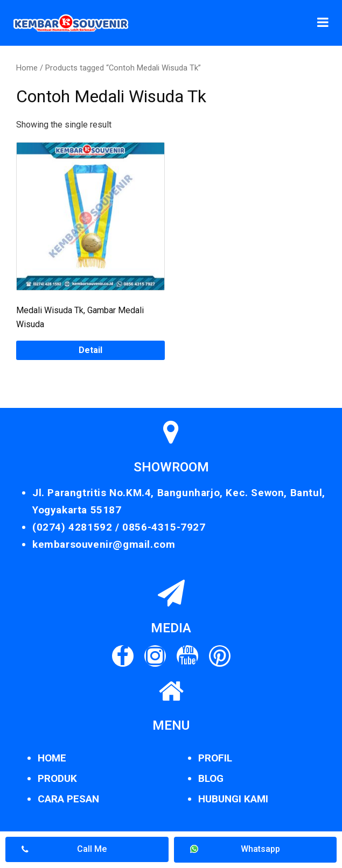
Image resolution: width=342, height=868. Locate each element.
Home (27, 68)
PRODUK (57, 778)
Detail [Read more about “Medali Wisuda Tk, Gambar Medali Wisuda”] (90, 350)
